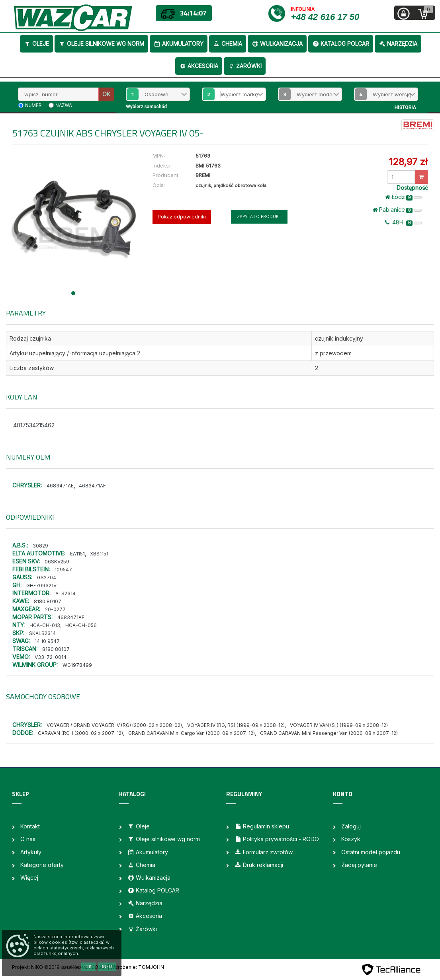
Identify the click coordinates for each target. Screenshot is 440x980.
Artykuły (31, 852)
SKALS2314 (42, 633)
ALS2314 (66, 593)
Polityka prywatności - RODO (277, 839)
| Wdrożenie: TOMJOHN (136, 967)
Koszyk (351, 839)
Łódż (403, 197)
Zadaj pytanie (359, 865)
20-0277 (55, 609)
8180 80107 (48, 601)
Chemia (228, 44)
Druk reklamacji (259, 865)
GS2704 (47, 578)
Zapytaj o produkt (259, 216)
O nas (28, 839)
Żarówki (245, 66)
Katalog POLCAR (341, 44)
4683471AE (60, 486)
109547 (63, 570)
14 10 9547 (47, 641)
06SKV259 (57, 562)
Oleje (36, 44)
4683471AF (92, 486)
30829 (40, 546)
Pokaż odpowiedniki (182, 217)
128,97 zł (408, 162)
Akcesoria (199, 66)
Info (107, 966)
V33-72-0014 (51, 657)
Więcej (29, 878)
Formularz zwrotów (264, 852)
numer (33, 105)
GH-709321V (41, 585)
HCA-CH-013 (45, 625)
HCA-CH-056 (81, 625)
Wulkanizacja (277, 44)
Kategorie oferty (42, 865)
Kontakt (30, 826)
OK (106, 94)
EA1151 (77, 554)
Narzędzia (398, 44)
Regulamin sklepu (262, 826)
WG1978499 (77, 665)
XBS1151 (99, 554)
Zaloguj (351, 826)
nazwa (64, 105)
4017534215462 (34, 425)
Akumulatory (179, 44)
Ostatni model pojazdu (371, 852)
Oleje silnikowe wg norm (101, 44)
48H (403, 222)
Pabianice (397, 210)
